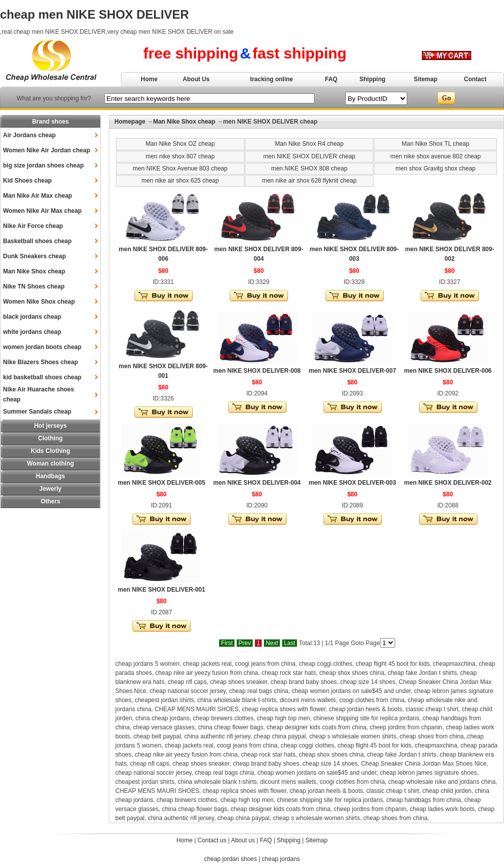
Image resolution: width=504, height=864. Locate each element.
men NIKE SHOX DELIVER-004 (257, 483)
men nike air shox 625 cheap (180, 181)
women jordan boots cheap (42, 347)
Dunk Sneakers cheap (35, 256)
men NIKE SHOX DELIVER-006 (448, 371)
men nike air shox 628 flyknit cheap (309, 181)
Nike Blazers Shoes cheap (41, 362)
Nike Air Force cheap (33, 226)
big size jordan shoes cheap (43, 165)
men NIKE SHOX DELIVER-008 (257, 371)
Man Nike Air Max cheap (38, 196)
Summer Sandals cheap (37, 412)
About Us (196, 79)
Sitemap (426, 79)
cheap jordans (281, 859)
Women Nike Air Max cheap (42, 211)
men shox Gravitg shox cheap (436, 168)
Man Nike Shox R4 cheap (309, 144)
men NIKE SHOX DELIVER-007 (352, 371)
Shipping (372, 79)
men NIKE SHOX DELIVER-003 (352, 483)
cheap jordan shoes (231, 859)
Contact (476, 79)
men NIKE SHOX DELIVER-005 (162, 483)
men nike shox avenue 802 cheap (435, 156)
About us (243, 840)
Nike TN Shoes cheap (34, 286)
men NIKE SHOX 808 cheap (309, 168)
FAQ (331, 79)
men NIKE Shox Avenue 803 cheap (180, 168)
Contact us (212, 840)
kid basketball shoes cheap (42, 377)
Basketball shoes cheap (37, 241)
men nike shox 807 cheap (180, 156)
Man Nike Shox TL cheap (435, 144)
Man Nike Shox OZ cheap (180, 144)
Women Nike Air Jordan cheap (47, 150)
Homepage (130, 122)
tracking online (271, 79)
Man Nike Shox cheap (34, 271)
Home (149, 79)
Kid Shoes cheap (27, 181)
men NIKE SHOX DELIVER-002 (448, 483)
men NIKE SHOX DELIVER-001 (162, 590)
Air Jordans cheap (29, 135)
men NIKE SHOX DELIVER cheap (309, 156)
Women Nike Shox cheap (39, 302)
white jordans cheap (32, 332)
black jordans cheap (32, 317)
